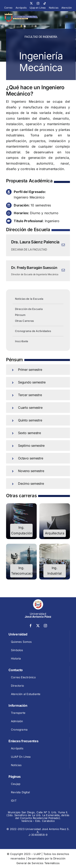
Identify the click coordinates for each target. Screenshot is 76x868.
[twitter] (31, 3)
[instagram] (38, 3)
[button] (38, 370)
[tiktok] (45, 3)
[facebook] (31, 626)
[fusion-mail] (63, 245)
